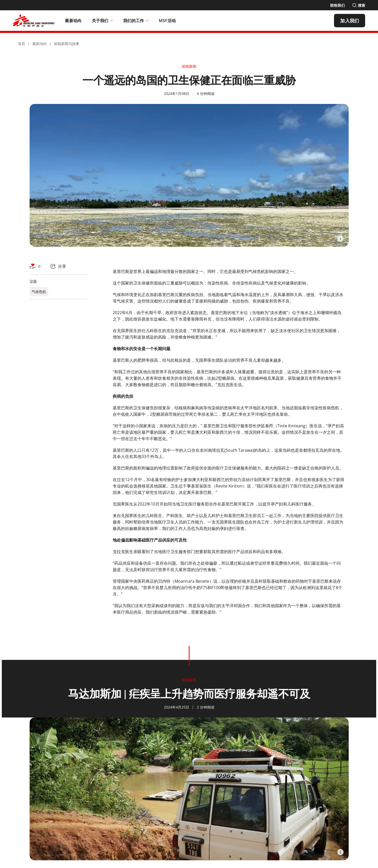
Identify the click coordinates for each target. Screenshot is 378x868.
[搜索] (359, 5)
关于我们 (102, 21)
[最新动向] (73, 21)
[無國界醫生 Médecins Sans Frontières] (34, 21)
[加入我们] (350, 21)
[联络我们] (337, 5)
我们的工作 (136, 21)
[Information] (340, 238)
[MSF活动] (167, 21)
